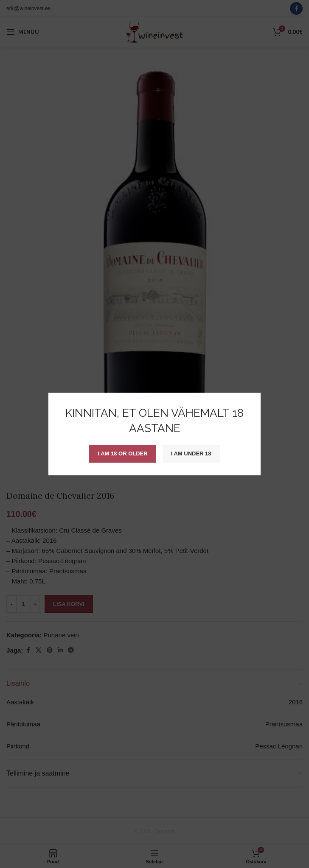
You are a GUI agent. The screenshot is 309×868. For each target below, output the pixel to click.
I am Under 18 (191, 454)
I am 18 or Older (122, 454)
